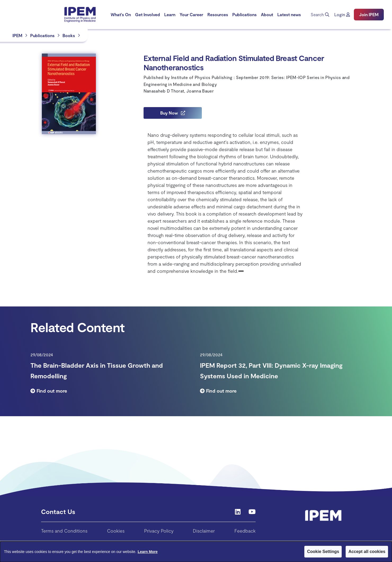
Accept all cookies (367, 552)
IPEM (17, 35)
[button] (342, 15)
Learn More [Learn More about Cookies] (148, 552)
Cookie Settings (323, 552)
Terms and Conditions (64, 531)
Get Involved (148, 14)
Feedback (245, 531)
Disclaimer (204, 531)
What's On (121, 14)
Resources (218, 14)
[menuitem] (121, 15)
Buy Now (173, 113)
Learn (170, 14)
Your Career (191, 14)
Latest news (289, 14)
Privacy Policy (159, 531)
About (267, 14)
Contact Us (58, 511)
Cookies (116, 531)
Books (69, 35)
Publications (244, 14)
